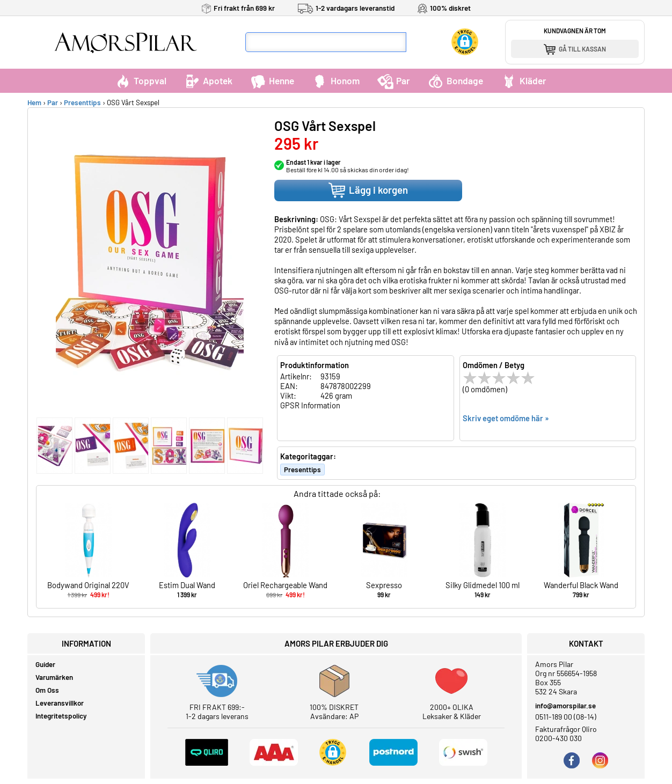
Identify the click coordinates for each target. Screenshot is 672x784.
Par (394, 80)
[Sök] (417, 42)
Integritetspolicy (61, 716)
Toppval (141, 80)
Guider (45, 664)
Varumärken (54, 677)
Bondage (455, 80)
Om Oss (47, 690)
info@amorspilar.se (565, 706)
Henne (272, 80)
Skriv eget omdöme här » (506, 418)
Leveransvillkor (60, 703)
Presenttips (82, 102)
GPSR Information (310, 405)
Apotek (208, 80)
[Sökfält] (326, 42)
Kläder (524, 80)
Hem (34, 102)
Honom (336, 80)
